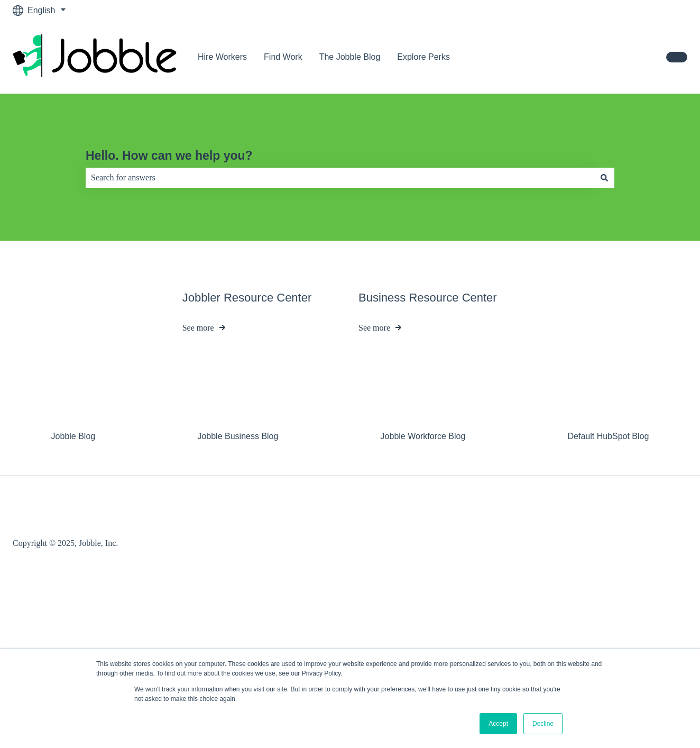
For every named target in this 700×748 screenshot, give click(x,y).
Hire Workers (222, 57)
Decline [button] (543, 724)
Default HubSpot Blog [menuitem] (608, 436)
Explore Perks (423, 57)
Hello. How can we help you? (169, 156)
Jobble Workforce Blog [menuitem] (423, 436)
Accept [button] (498, 724)
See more (198, 328)
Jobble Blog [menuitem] (73, 436)
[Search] (604, 178)
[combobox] (340, 178)
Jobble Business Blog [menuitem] (238, 436)
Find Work (283, 57)
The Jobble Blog (350, 57)
